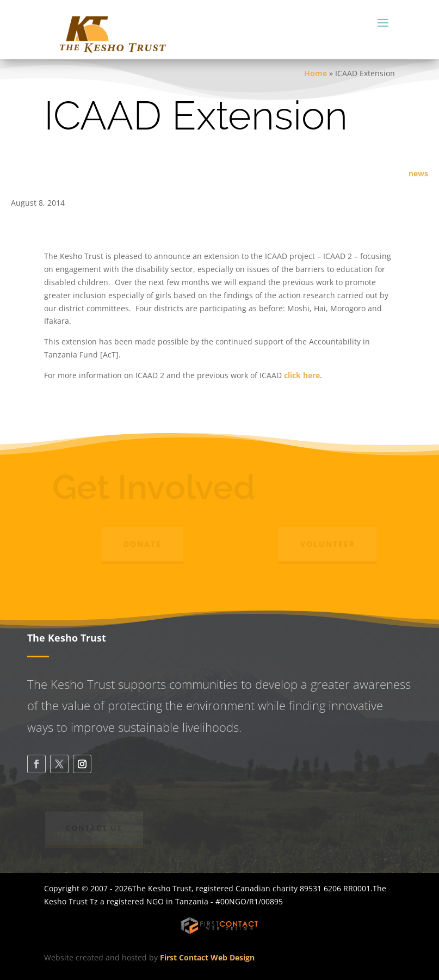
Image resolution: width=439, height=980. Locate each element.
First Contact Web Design (207, 957)
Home (316, 73)
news (418, 173)
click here (301, 375)
